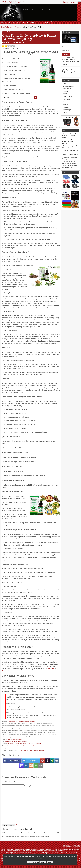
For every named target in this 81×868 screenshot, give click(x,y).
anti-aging (8, 741)
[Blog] (32, 22)
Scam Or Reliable (13, 2)
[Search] (51, 22)
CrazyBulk (66, 91)
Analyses (18, 27)
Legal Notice (66, 845)
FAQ (64, 846)
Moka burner (67, 89)
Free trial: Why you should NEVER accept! (69, 162)
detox (15, 741)
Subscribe (66, 55)
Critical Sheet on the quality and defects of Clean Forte (25, 746)
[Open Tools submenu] (48, 22)
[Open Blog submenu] (37, 22)
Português (42, 750)
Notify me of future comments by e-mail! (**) (19, 829)
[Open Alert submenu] (13, 22)
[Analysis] (20, 22)
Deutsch (26, 750)
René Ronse (12, 721)
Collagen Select (68, 102)
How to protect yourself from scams (70, 147)
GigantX (65, 104)
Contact (73, 846)
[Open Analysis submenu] (27, 22)
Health (19, 741)
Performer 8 (66, 99)
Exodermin (6, 671)
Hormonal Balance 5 (69, 86)
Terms (79, 845)
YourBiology (46, 707)
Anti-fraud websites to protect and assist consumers (69, 141)
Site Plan (78, 846)
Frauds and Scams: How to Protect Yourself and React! (70, 136)
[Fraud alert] (8, 22)
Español (31, 750)
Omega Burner (67, 97)
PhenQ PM (66, 107)
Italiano (36, 750)
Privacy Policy (73, 845)
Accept (50, 862)
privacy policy (75, 61)
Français (21, 750)
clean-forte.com (11, 744)
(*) (17, 825)
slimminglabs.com (36, 744)
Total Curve (66, 94)
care (12, 741)
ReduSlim (51, 669)
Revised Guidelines (21, 721)
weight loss (24, 741)
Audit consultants (31, 721)
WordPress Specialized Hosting (70, 158)
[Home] (2, 22)
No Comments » (18, 739)
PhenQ (65, 83)
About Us (68, 846)
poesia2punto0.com (25, 744)
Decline (43, 862)
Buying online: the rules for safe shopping (70, 166)
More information (33, 862)
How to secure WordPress (71, 154)
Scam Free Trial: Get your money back (70, 151)
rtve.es (18, 744)
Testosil (65, 112)
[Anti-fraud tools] (42, 22)
